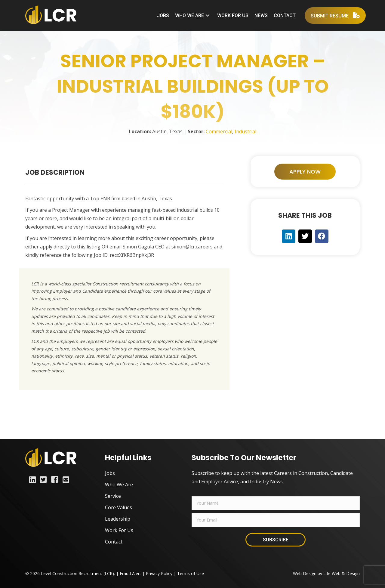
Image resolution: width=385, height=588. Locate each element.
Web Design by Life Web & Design (326, 573)
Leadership (118, 519)
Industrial (245, 131)
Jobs (110, 473)
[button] (208, 15)
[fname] (276, 503)
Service (113, 496)
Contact (114, 542)
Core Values (119, 507)
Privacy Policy (159, 573)
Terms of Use (191, 573)
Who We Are (119, 485)
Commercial (219, 131)
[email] (276, 520)
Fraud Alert (130, 573)
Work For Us (119, 530)
